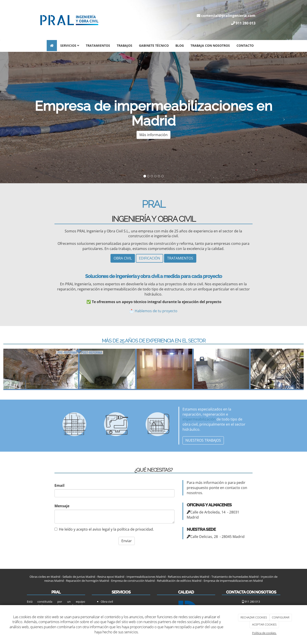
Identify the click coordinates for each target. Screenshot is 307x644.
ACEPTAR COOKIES (264, 624)
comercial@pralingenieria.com (228, 16)
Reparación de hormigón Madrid (87, 580)
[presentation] (83, 544)
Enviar (127, 541)
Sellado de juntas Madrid (79, 576)
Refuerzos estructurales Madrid (189, 576)
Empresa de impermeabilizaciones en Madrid (233, 580)
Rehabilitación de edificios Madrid (179, 580)
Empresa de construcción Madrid (133, 580)
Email (59, 485)
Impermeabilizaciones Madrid (146, 576)
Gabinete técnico (154, 45)
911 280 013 (246, 23)
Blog (180, 45)
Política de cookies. (264, 633)
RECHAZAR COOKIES (254, 617)
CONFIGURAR (281, 617)
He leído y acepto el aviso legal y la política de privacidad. (104, 529)
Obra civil (107, 601)
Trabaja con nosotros (210, 45)
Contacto (245, 45)
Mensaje (62, 505)
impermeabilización (199, 419)
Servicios (70, 45)
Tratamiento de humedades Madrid (235, 576)
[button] (23, 118)
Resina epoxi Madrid (111, 576)
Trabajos (124, 45)
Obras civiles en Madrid (45, 576)
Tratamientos (98, 45)
